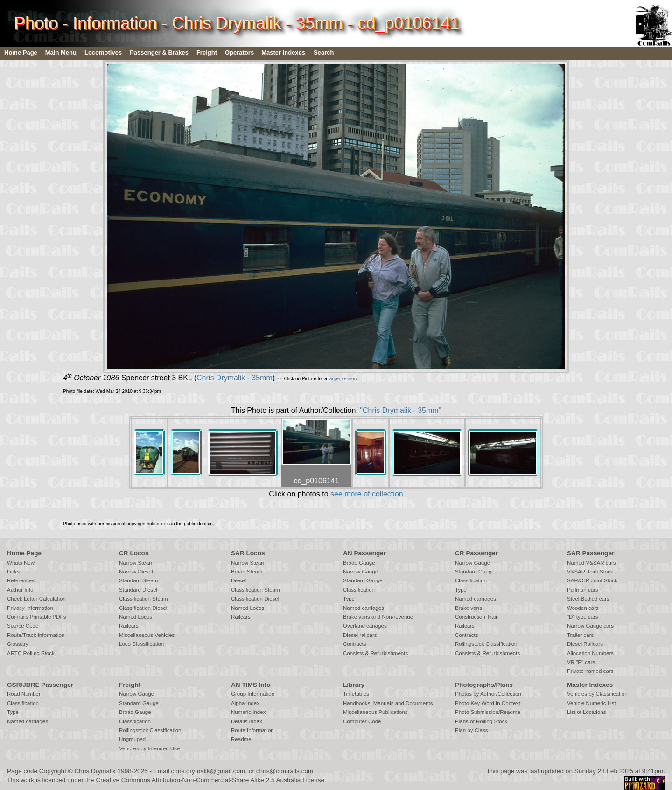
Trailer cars (580, 635)
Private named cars (590, 671)
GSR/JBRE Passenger (40, 685)
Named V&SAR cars (591, 563)
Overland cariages (365, 626)
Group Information (253, 694)
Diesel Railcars (585, 644)
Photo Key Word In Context (488, 703)
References (21, 580)
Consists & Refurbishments (375, 653)
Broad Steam (247, 572)
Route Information (252, 730)
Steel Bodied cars (588, 599)
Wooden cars (583, 608)
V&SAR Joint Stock (590, 572)
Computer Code (362, 721)
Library (354, 685)
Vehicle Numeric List (591, 703)
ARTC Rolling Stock (31, 653)
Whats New (21, 563)
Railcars (129, 626)
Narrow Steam (136, 563)
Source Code (23, 626)
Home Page (21, 52)
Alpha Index (245, 703)
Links (13, 572)
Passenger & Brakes (159, 52)
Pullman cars (583, 590)
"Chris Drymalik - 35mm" (400, 410)
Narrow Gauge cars (590, 626)
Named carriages (364, 608)
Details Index (247, 721)
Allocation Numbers (590, 653)
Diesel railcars (360, 635)
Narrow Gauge (360, 572)
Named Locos (136, 617)
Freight (207, 52)
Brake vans (469, 608)
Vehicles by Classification (597, 694)
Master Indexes (283, 52)
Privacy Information (30, 608)
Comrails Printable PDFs (36, 617)
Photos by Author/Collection (488, 694)
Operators (239, 52)
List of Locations (586, 712)
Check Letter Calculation (36, 599)
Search (324, 52)
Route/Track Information (36, 635)
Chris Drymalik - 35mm (234, 378)
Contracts (354, 644)
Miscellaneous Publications (375, 712)
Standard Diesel (138, 590)
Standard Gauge (363, 580)
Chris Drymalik (95, 771)
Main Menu (61, 52)
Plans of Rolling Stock (481, 721)
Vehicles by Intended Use (149, 748)
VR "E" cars (581, 662)
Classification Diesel (143, 608)
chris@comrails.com (285, 771)
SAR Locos (248, 553)
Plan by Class (472, 730)
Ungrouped (132, 739)
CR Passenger (476, 553)
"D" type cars (583, 617)
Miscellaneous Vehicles (147, 635)
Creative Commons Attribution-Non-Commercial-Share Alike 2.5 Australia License (210, 780)
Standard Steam (138, 580)
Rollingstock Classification (486, 644)
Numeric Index (248, 712)
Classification (359, 590)
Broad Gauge (359, 563)
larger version (343, 379)
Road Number (24, 694)
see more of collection (367, 494)
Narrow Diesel (136, 572)
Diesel (238, 580)
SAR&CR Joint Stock (592, 580)
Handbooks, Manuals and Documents (388, 703)
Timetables (356, 694)
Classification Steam (143, 599)
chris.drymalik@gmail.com (208, 771)
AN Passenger (364, 553)
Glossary (18, 644)
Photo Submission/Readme (488, 712)
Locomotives (103, 52)
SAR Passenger (591, 553)
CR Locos (134, 553)
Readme (241, 739)
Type (349, 599)
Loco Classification (141, 644)
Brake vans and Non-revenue (378, 617)
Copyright (53, 771)
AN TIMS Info (251, 685)
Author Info (20, 590)
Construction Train (477, 617)
